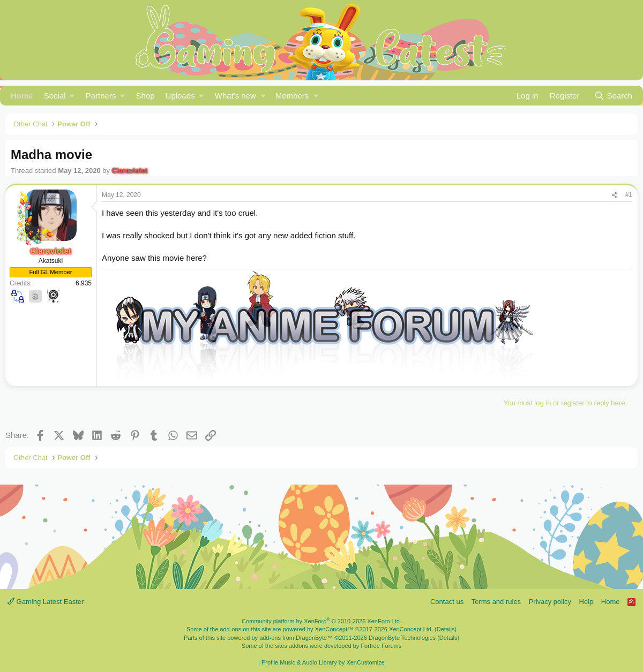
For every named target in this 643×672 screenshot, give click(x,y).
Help (586, 602)
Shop (145, 96)
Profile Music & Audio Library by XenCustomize (323, 662)
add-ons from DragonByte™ (296, 638)
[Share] (615, 195)
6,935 (84, 283)
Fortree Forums (381, 646)
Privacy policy (550, 602)
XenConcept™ (334, 629)
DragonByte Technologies (402, 638)
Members (292, 96)
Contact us (447, 602)
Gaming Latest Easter (46, 602)
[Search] (613, 96)
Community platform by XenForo (322, 621)
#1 (629, 195)
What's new (235, 96)
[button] (59, 96)
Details (446, 629)
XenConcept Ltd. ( (413, 629)
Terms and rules (496, 602)
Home (22, 96)
